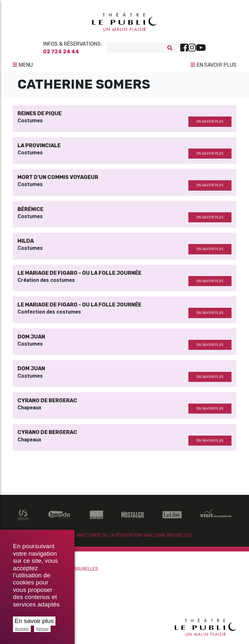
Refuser (42, 629)
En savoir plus (34, 621)
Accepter (22, 629)
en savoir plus (210, 123)
